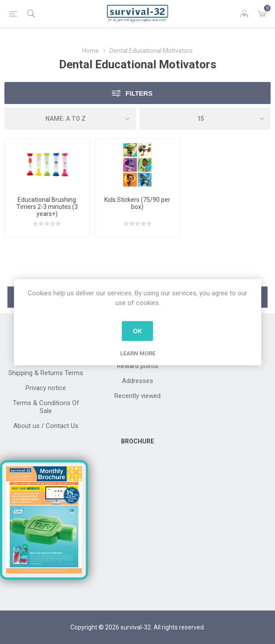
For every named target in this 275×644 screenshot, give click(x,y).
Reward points (138, 366)
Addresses (137, 381)
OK (137, 331)
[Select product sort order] (70, 119)
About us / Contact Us (46, 426)
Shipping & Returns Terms (46, 373)
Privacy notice (46, 388)
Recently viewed (137, 396)
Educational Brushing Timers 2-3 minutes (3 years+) (47, 207)
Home (91, 51)
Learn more (138, 353)
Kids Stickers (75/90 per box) (137, 203)
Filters (139, 93)
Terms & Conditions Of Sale (46, 407)
